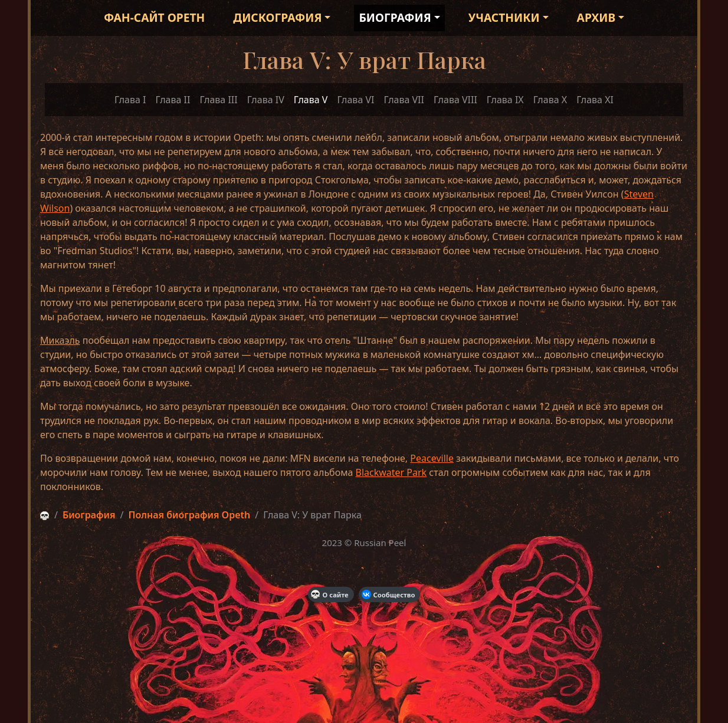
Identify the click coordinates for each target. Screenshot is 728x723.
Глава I (130, 100)
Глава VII (404, 100)
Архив (596, 17)
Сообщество (388, 594)
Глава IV (266, 100)
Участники (504, 17)
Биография (395, 17)
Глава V (311, 100)
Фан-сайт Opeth (154, 17)
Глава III (218, 100)
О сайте (330, 594)
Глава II (173, 100)
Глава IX (505, 100)
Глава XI (595, 100)
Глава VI (355, 100)
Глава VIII (455, 100)
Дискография (277, 17)
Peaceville (432, 458)
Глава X (550, 100)
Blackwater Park (391, 472)
